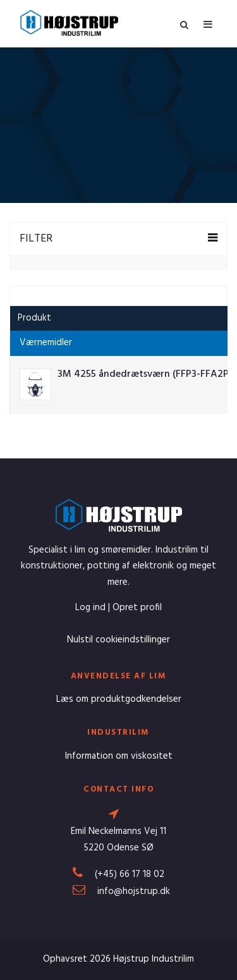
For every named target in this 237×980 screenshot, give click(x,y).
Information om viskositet (119, 756)
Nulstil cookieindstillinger (118, 640)
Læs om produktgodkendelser (119, 699)
